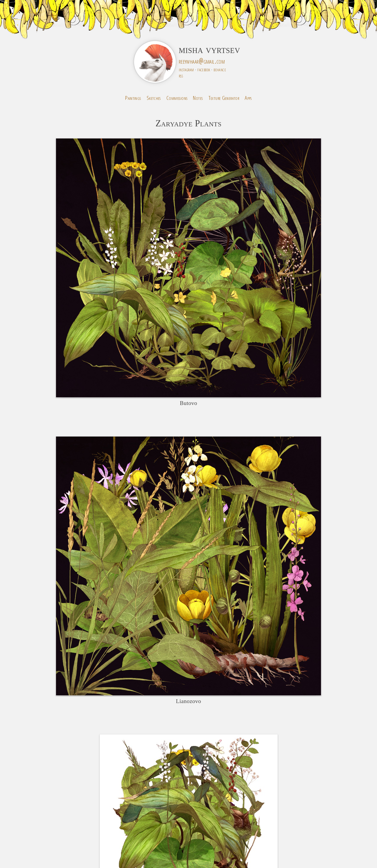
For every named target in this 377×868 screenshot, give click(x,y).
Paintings (133, 98)
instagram (186, 69)
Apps (248, 98)
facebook (204, 69)
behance (220, 69)
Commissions (177, 98)
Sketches (154, 98)
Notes (198, 98)
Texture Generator (224, 98)
